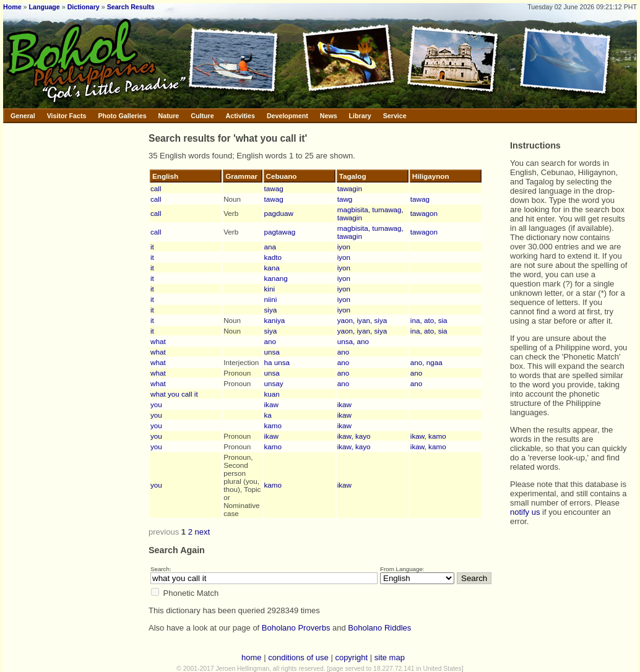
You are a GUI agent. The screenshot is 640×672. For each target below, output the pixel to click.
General (23, 116)
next (202, 532)
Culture (202, 116)
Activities (240, 116)
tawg (345, 199)
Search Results (131, 7)
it (152, 247)
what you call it (174, 394)
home (252, 657)
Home (12, 7)
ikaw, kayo (354, 436)
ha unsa (277, 362)
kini (270, 289)
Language (44, 7)
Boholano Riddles (379, 628)
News (329, 116)
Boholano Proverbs (296, 628)
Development (288, 116)
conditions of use (298, 657)
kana (272, 268)
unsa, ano (353, 341)
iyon (344, 247)
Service (395, 116)
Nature (169, 116)
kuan (272, 394)
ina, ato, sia (429, 320)
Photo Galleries (122, 116)
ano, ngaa (426, 362)
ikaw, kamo (428, 436)
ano (270, 341)
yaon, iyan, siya (362, 320)
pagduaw (279, 213)
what (158, 341)
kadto (273, 257)
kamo (273, 425)
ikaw (271, 404)
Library (360, 116)
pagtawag (280, 232)
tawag (274, 188)
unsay (274, 383)
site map (390, 657)
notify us (525, 512)
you (156, 404)
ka (268, 415)
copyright (351, 657)
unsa (272, 352)
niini (271, 299)
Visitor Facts (67, 116)
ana (270, 247)
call (156, 188)
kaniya (275, 320)
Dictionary (84, 7)
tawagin (350, 188)
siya (271, 310)
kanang (276, 278)
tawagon (424, 213)
